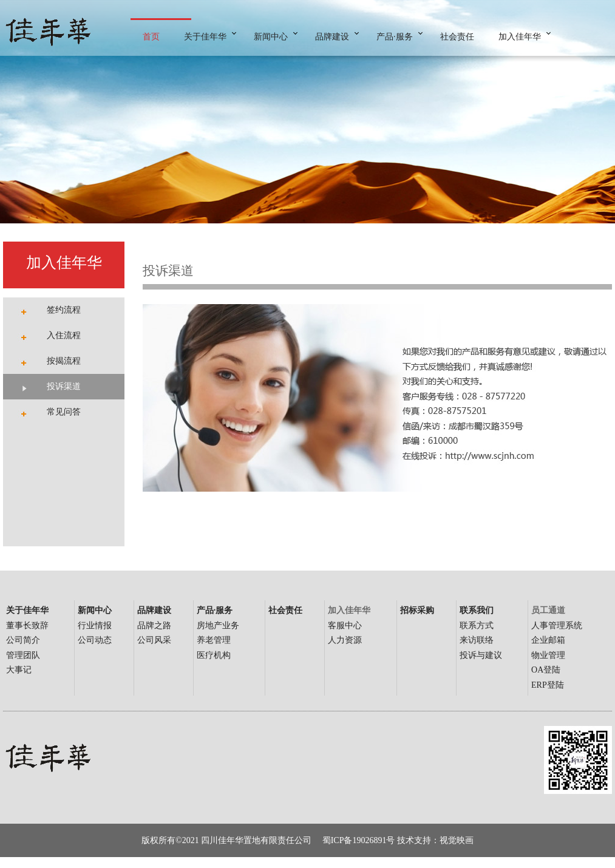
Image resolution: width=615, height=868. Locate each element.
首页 (151, 37)
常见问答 (64, 412)
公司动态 (95, 640)
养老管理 (214, 640)
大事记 (19, 670)
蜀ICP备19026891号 (360, 840)
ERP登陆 (548, 685)
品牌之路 (154, 626)
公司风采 (154, 640)
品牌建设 (332, 37)
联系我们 (477, 610)
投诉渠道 (64, 386)
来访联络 (477, 640)
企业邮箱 (548, 640)
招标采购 (417, 610)
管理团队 (23, 655)
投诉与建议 (481, 655)
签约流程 (64, 310)
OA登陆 (546, 670)
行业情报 (95, 626)
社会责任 (457, 37)
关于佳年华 (205, 37)
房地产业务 (218, 626)
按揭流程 (64, 361)
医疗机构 (214, 655)
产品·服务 (395, 37)
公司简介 (23, 640)
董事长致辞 (27, 626)
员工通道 (548, 610)
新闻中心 (271, 37)
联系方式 (477, 626)
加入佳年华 (520, 37)
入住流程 (64, 335)
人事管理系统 (557, 626)
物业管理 (548, 655)
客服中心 (345, 626)
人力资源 (345, 640)
